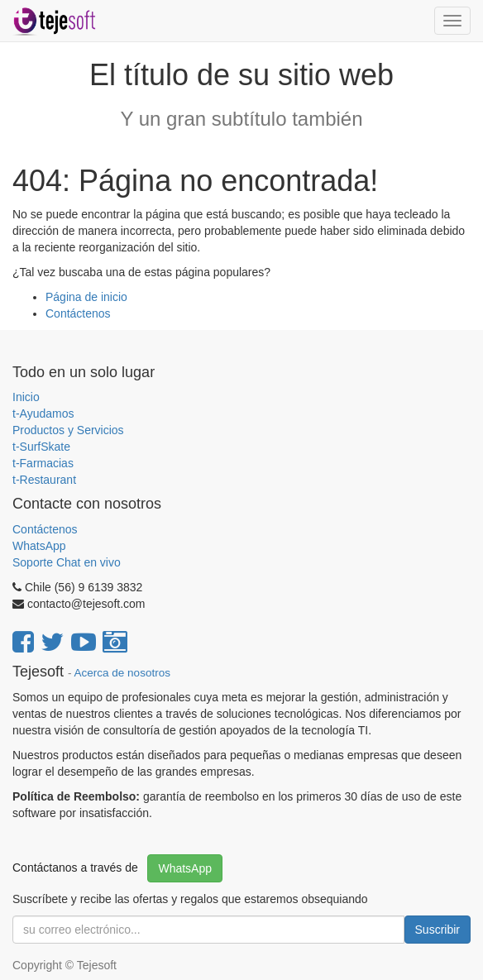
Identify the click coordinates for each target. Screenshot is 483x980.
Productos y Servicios (68, 430)
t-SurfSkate (41, 447)
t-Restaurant (44, 480)
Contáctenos (78, 313)
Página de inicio (86, 297)
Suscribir (438, 930)
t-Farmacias (43, 463)
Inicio (26, 397)
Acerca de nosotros (122, 673)
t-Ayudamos (43, 414)
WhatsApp (41, 546)
